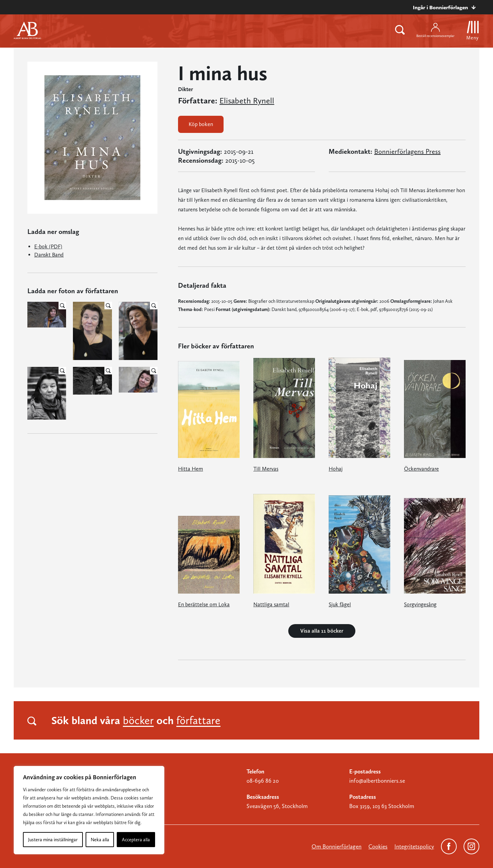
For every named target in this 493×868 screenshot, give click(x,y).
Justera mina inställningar (53, 840)
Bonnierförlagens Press (407, 151)
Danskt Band (49, 255)
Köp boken (201, 124)
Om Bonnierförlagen (337, 846)
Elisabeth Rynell (247, 101)
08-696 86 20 (263, 781)
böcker (138, 720)
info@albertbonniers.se (377, 781)
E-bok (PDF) (48, 246)
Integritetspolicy (414, 846)
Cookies (378, 846)
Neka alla (100, 840)
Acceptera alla (136, 840)
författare (198, 720)
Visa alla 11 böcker (322, 631)
